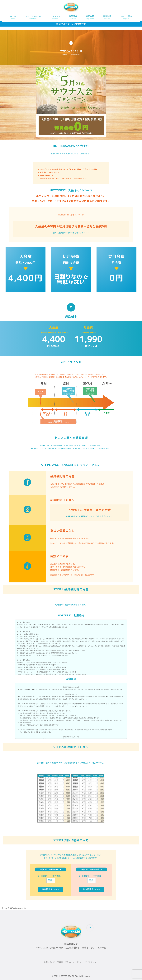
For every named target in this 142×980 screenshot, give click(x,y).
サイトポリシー (92, 962)
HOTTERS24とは (33, 17)
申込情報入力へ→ (51, 889)
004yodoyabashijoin (18, 908)
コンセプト (55, 17)
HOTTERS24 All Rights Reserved (75, 976)
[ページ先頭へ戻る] (90, 928)
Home (5, 908)
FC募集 (60, 962)
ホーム (13, 17)
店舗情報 (107, 17)
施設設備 (73, 17)
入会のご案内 (126, 17)
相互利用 (90, 17)
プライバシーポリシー (74, 962)
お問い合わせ (49, 962)
